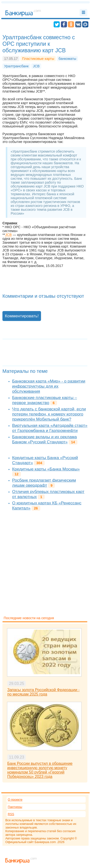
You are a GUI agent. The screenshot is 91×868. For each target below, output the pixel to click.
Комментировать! (22, 316)
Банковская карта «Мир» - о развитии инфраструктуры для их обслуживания (49, 386)
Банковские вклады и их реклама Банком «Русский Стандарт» (45, 439)
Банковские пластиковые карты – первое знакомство (45, 400)
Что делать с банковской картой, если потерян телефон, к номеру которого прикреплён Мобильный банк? (49, 414)
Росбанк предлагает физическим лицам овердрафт (44, 483)
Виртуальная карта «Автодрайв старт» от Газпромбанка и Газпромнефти (50, 428)
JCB (8, 235)
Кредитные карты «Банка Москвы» (46, 469)
